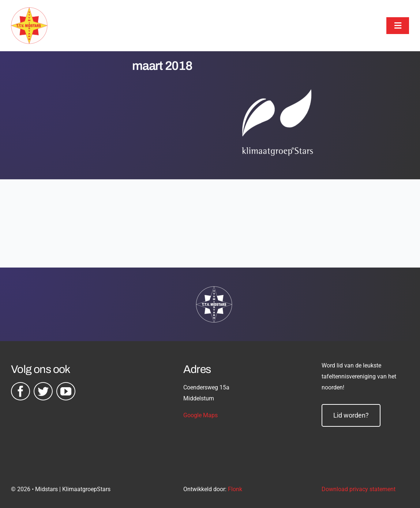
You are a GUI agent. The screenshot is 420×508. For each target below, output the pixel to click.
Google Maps (200, 415)
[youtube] (66, 391)
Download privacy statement (359, 489)
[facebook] (20, 391)
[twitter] (43, 391)
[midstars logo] (29, 11)
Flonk (235, 489)
